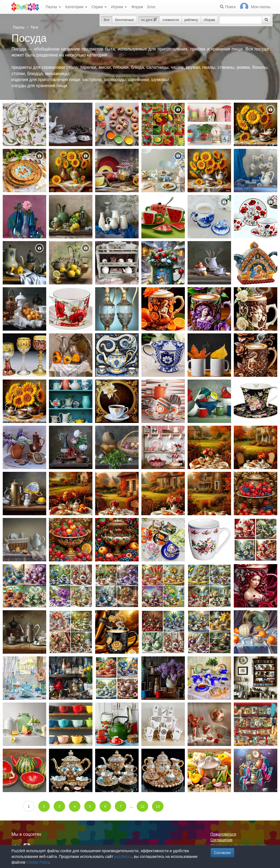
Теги (34, 27)
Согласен (222, 853)
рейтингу (191, 20)
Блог (151, 7)
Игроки (119, 7)
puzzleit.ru (123, 857)
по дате (149, 20)
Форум (137, 7)
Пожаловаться (223, 834)
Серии (99, 7)
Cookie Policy (38, 862)
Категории (76, 7)
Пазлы (53, 7)
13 (158, 806)
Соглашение (222, 840)
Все (107, 20)
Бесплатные (124, 20)
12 (142, 806)
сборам (209, 20)
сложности (170, 20)
